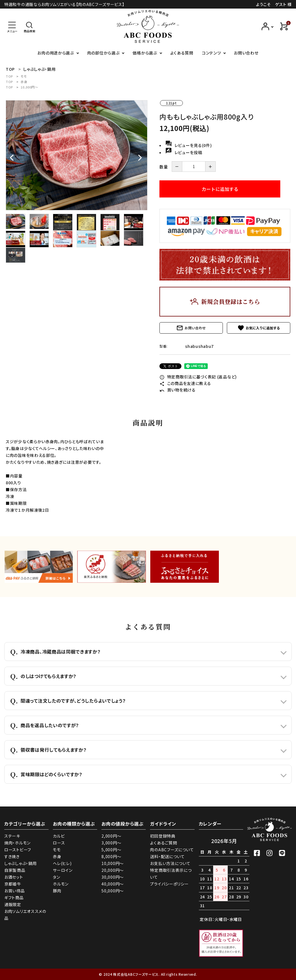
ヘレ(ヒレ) (62, 863)
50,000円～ (113, 891)
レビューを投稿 (184, 152)
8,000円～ (111, 856)
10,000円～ (29, 87)
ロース (59, 843)
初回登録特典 (163, 836)
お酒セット (14, 877)
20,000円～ (113, 870)
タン (56, 877)
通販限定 (13, 904)
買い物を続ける (178, 390)
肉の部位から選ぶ (103, 53)
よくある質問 (182, 53)
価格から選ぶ (145, 53)
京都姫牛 (13, 884)
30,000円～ (113, 877)
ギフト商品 (14, 898)
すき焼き (12, 856)
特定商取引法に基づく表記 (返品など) (198, 377)
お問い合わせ (246, 53)
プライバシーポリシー (169, 884)
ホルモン (61, 884)
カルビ (59, 836)
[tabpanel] (77, 155)
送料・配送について (167, 856)
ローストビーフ (18, 850)
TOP (9, 76)
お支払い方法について (170, 863)
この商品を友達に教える (185, 383)
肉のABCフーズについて (172, 850)
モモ (24, 76)
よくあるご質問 (163, 843)
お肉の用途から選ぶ (56, 53)
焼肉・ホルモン (17, 843)
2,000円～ (111, 836)
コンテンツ (212, 53)
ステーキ (12, 836)
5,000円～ (111, 850)
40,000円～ (113, 884)
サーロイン (63, 870)
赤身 (24, 82)
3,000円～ (111, 843)
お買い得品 (15, 891)
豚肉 (57, 891)
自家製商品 (15, 870)
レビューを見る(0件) (188, 145)
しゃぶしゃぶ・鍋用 (20, 863)
